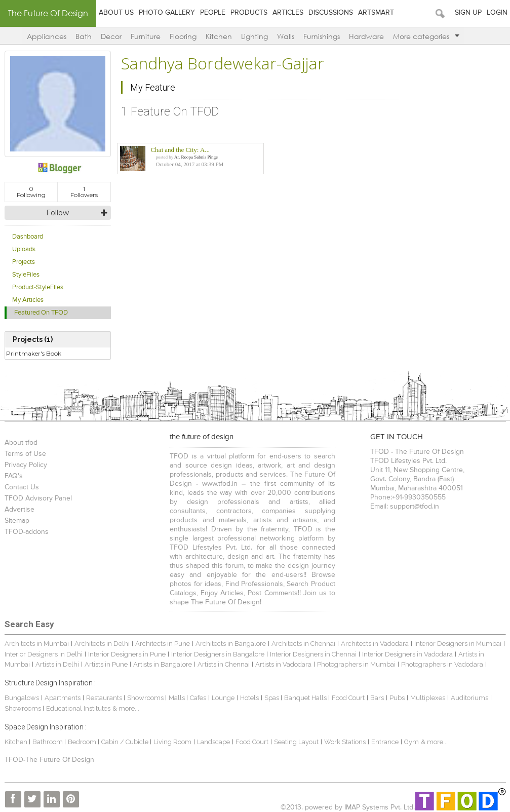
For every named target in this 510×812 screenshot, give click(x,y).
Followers (84, 192)
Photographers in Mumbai (356, 664)
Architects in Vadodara (375, 644)
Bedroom (83, 742)
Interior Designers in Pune (127, 654)
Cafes (198, 698)
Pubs (397, 698)
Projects (24, 262)
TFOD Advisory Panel (38, 498)
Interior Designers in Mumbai (458, 644)
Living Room (172, 742)
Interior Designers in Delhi (44, 654)
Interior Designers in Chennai (313, 654)
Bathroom (48, 742)
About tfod (21, 443)
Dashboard (28, 237)
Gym (411, 742)
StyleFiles (26, 275)
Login (497, 13)
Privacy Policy (26, 465)
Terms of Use (25, 454)
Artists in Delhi (57, 664)
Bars (377, 698)
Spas (272, 698)
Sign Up (468, 13)
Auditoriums (469, 698)
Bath (84, 36)
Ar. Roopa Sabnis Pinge (196, 157)
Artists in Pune (106, 664)
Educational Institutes (78, 708)
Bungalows (22, 698)
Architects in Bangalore (231, 644)
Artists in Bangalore (163, 664)
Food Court (348, 698)
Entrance (385, 742)
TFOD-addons (27, 532)
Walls (286, 36)
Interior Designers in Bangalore (218, 654)
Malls (178, 698)
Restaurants (105, 698)
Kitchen (219, 36)
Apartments (63, 698)
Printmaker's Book (34, 353)
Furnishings (322, 36)
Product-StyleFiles (38, 287)
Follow (57, 213)
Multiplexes (428, 698)
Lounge (223, 698)
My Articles (28, 300)
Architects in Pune (163, 644)
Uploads (24, 249)
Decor (111, 36)
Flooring (183, 36)
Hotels (249, 698)
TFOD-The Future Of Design (49, 760)
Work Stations (345, 742)
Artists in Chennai (224, 664)
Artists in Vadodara (283, 664)
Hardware (366, 36)
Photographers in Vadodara (442, 664)
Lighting (254, 36)
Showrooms (146, 698)
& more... (126, 708)
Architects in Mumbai (37, 644)
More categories (426, 36)
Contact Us (22, 487)
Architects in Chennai (303, 644)
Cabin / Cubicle (126, 742)
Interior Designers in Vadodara (407, 654)
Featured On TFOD (41, 313)
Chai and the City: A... (180, 150)
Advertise (19, 510)
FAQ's (14, 476)
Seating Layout (296, 742)
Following (31, 192)
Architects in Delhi (102, 644)
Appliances (47, 36)
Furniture (146, 36)
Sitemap (17, 521)
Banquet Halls (306, 698)
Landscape (213, 742)
